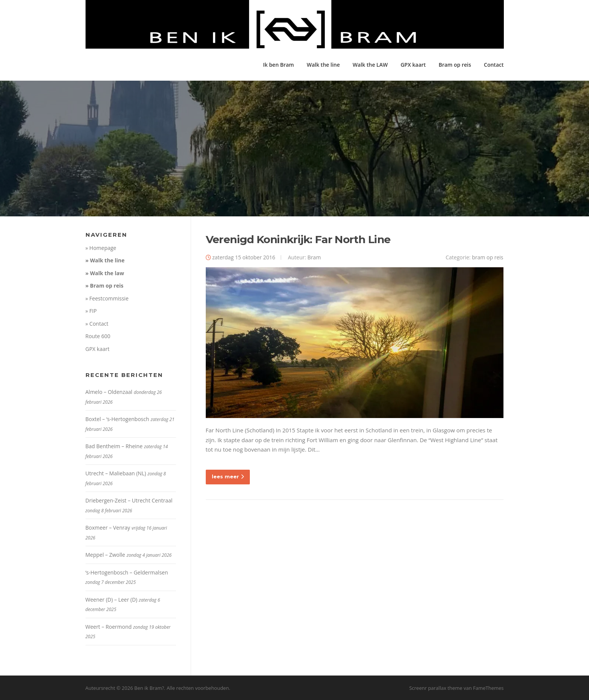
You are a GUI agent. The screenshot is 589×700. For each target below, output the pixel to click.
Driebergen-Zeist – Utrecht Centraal (129, 500)
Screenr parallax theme (436, 688)
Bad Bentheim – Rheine (114, 446)
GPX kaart (413, 65)
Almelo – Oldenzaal (109, 392)
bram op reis (487, 257)
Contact (494, 65)
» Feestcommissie (107, 298)
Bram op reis (455, 65)
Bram (314, 257)
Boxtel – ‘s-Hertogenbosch (117, 419)
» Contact (97, 324)
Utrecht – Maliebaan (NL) (116, 473)
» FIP (91, 311)
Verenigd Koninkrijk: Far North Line (298, 239)
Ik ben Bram (278, 65)
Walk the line (323, 65)
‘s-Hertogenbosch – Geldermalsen (127, 572)
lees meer (228, 476)
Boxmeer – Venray (108, 528)
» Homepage (101, 248)
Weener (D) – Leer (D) (112, 600)
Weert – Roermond (109, 627)
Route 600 (98, 336)
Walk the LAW (370, 65)
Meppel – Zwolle (105, 555)
